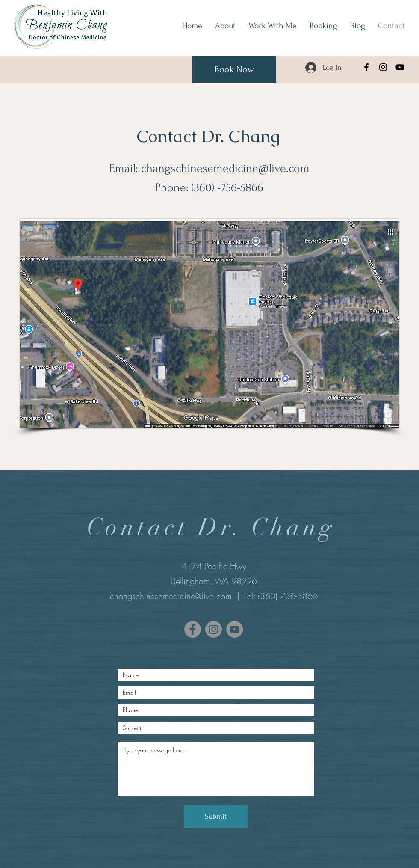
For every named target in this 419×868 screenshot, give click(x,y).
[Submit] (216, 817)
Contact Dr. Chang (208, 136)
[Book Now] (234, 70)
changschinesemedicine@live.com (225, 168)
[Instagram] (383, 67)
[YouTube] (400, 67)
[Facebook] (366, 67)
